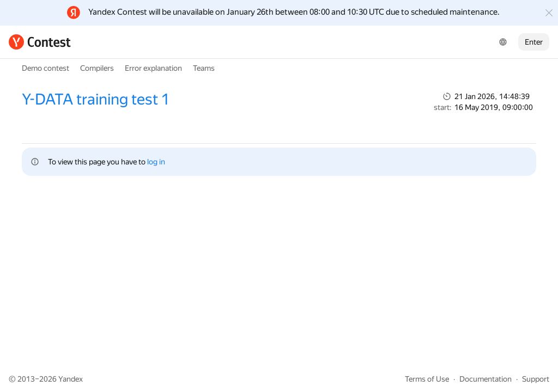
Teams (204, 68)
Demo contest (46, 68)
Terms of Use (427, 379)
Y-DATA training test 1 (96, 99)
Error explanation (153, 68)
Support (536, 379)
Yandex (71, 379)
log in (156, 162)
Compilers (97, 68)
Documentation (486, 379)
